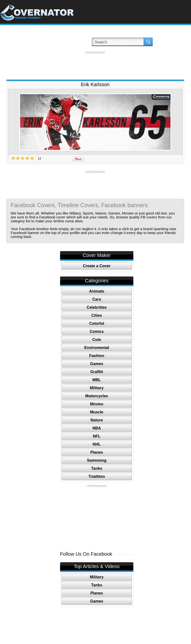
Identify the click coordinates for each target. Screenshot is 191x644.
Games (97, 364)
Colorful (97, 323)
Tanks (97, 468)
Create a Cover (97, 266)
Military (97, 388)
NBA (97, 428)
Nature (97, 420)
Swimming (97, 460)
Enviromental (97, 348)
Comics (97, 332)
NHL (97, 444)
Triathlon (97, 476)
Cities (97, 315)
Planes (97, 452)
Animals (97, 291)
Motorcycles (97, 396)
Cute (97, 340)
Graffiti (97, 372)
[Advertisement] (95, 65)
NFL (97, 436)
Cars (97, 299)
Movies (97, 404)
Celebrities (97, 307)
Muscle (97, 412)
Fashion (97, 356)
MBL (97, 380)
